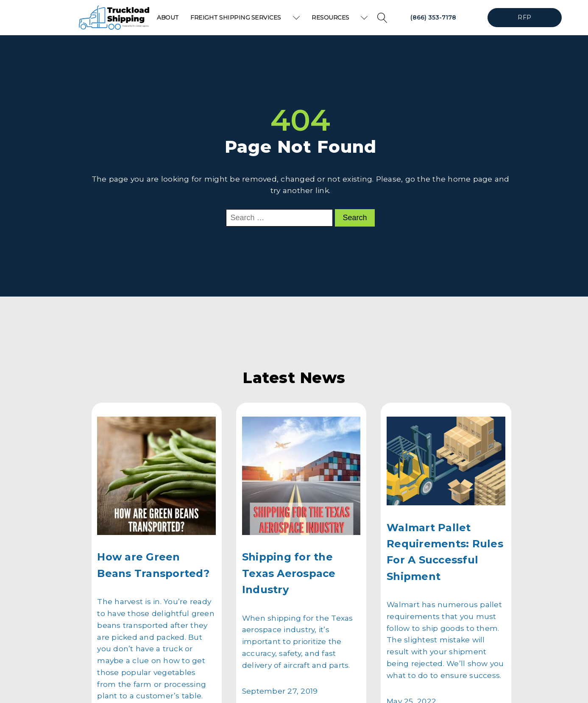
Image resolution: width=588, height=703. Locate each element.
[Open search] (382, 18)
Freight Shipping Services (245, 17)
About (168, 17)
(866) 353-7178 (433, 17)
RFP (524, 17)
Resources (340, 17)
